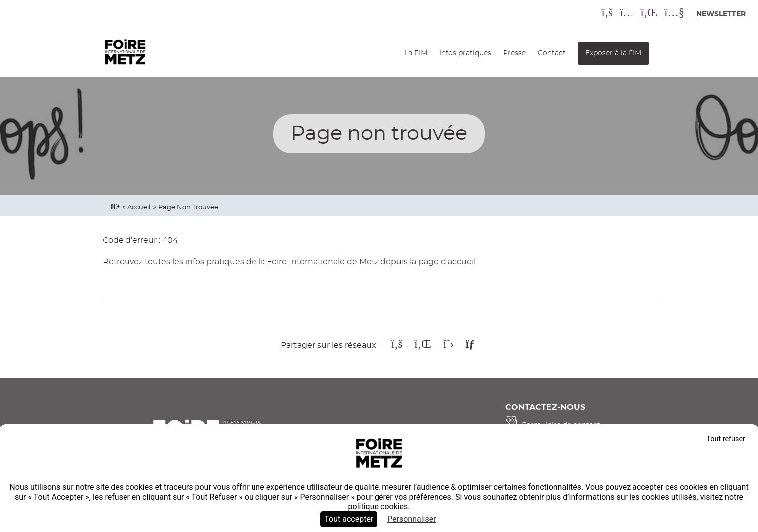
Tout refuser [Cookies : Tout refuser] (726, 439)
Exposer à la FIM (613, 53)
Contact (552, 53)
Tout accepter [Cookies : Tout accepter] (349, 519)
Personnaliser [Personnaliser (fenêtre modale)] (412, 519)
